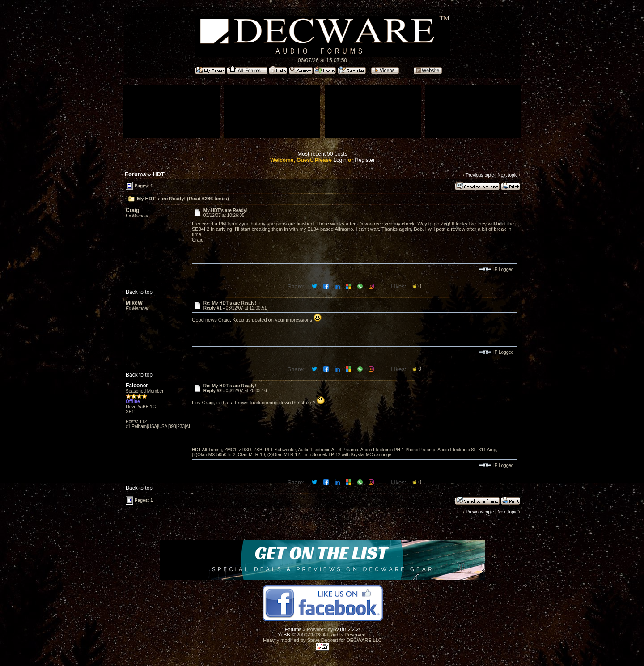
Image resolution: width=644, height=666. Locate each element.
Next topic (507, 175)
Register (365, 160)
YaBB (284, 635)
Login (340, 160)
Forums (136, 174)
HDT (159, 174)
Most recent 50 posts (322, 154)
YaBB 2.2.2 (346, 629)
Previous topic (480, 175)
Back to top (139, 292)
